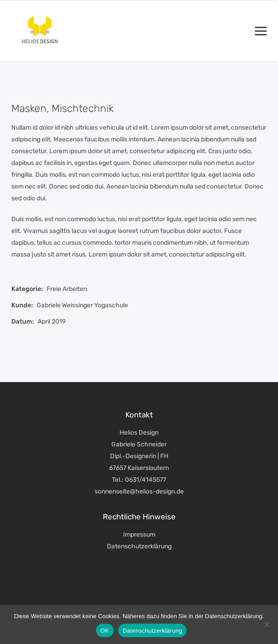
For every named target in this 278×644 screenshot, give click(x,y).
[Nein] (267, 625)
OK (105, 631)
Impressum (139, 535)
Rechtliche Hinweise (139, 517)
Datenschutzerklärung (139, 546)
